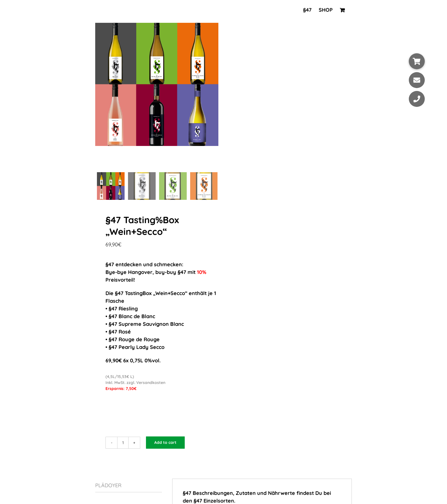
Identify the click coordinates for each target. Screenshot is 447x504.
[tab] (129, 486)
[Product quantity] (123, 443)
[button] (417, 61)
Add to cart (165, 443)
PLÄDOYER (108, 486)
